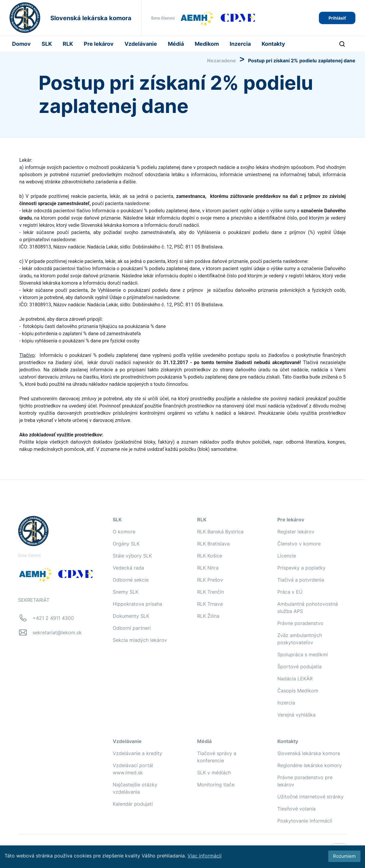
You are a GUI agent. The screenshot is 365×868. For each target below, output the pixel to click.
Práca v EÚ (290, 592)
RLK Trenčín (211, 592)
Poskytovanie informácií (305, 821)
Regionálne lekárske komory (310, 765)
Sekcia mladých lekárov (140, 640)
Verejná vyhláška (296, 715)
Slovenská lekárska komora (309, 753)
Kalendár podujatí (133, 804)
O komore (124, 532)
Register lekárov (296, 532)
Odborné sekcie (131, 580)
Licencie (287, 556)
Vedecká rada (128, 568)
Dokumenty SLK (131, 616)
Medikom (207, 44)
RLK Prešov (210, 580)
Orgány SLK (126, 544)
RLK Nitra (208, 568)
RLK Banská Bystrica (220, 532)
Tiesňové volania (296, 809)
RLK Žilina (208, 616)
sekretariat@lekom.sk (57, 632)
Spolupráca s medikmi (303, 654)
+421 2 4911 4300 (53, 618)
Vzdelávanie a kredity (137, 753)
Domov (21, 44)
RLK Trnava (210, 604)
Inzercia (240, 44)
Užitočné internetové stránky (310, 797)
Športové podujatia (299, 667)
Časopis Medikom (298, 691)
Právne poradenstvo (300, 623)
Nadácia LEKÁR (295, 679)
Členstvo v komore (299, 544)
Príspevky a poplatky (301, 568)
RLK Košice (210, 556)
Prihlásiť (337, 18)
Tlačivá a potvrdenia (301, 580)
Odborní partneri (132, 628)
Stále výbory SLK (132, 556)
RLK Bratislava (213, 544)
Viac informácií (205, 856)
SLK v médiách (214, 773)
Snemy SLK (126, 592)
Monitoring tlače (216, 785)
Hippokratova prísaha (137, 604)
